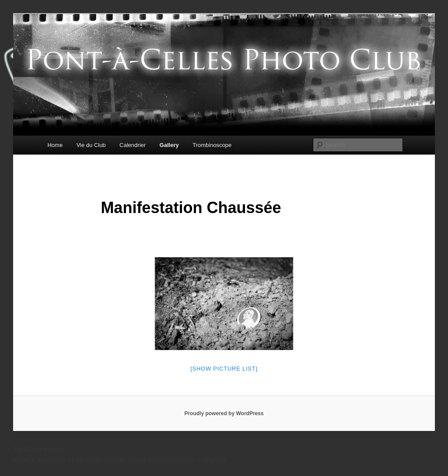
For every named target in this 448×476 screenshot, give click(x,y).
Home (55, 145)
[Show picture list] (224, 369)
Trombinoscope (212, 145)
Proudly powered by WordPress (224, 413)
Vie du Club (91, 145)
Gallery (169, 145)
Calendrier (133, 145)
